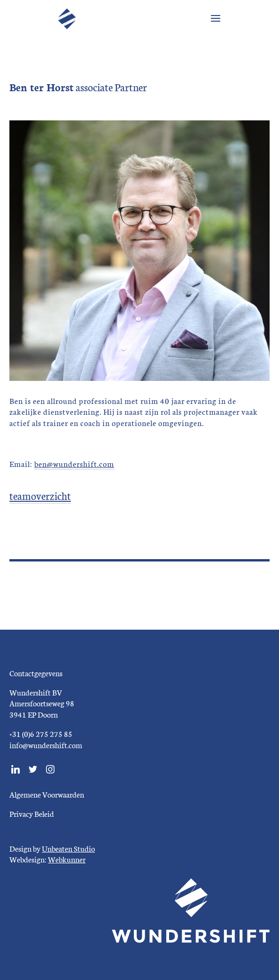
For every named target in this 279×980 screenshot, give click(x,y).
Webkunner (67, 859)
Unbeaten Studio (68, 848)
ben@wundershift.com (74, 463)
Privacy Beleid (32, 813)
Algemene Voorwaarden (47, 794)
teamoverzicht (40, 495)
